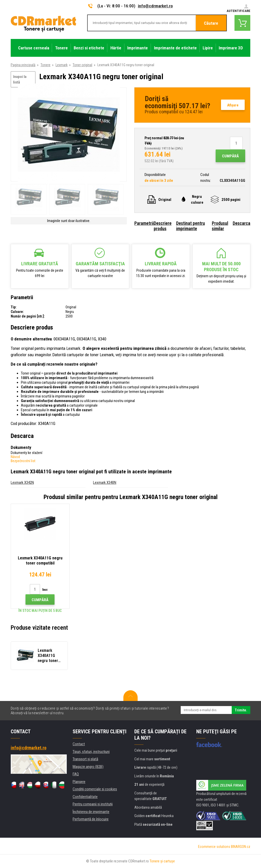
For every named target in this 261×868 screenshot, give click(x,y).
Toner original (82, 65)
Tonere (45, 65)
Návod (15, 457)
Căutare (211, 23)
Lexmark (62, 65)
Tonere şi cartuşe (162, 861)
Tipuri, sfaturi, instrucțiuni (91, 752)
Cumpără (230, 156)
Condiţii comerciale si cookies (95, 789)
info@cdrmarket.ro (155, 6)
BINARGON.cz (241, 847)
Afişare (233, 105)
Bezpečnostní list (23, 461)
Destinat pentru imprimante (191, 226)
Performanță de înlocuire (91, 819)
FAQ (76, 774)
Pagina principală (23, 65)
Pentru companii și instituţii (93, 804)
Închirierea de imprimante (91, 812)
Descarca (242, 223)
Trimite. (241, 710)
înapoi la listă (20, 80)
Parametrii (144, 223)
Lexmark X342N (22, 483)
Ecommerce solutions (214, 847)
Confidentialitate (85, 797)
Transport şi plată (85, 759)
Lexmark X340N (105, 483)
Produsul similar (220, 226)
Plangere (79, 782)
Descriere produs (163, 226)
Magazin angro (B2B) (88, 767)
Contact (79, 744)
